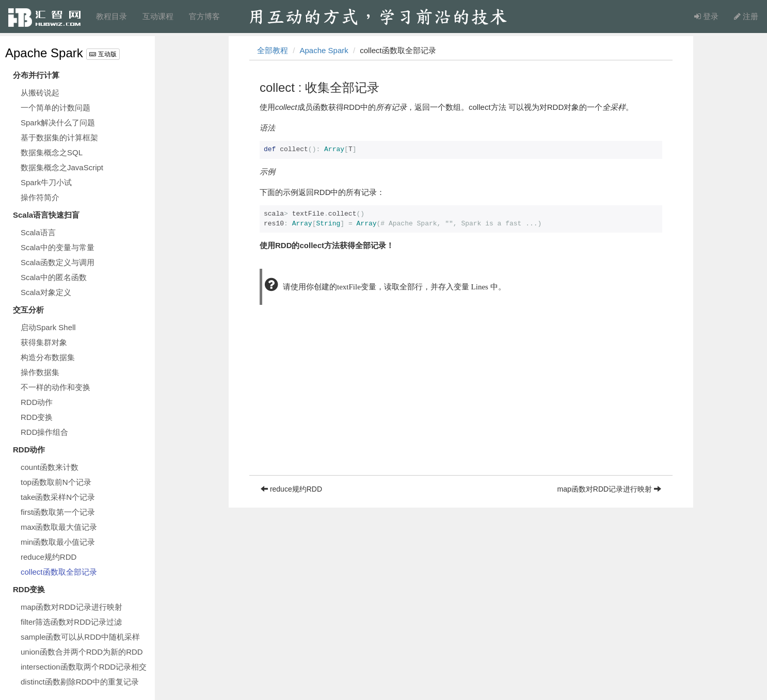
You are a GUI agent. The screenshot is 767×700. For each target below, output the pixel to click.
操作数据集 (40, 372)
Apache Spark (44, 53)
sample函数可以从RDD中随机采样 (80, 637)
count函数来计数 (50, 467)
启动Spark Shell (48, 327)
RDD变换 (37, 417)
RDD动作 (37, 402)
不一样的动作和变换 (55, 387)
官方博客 (204, 16)
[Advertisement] (461, 403)
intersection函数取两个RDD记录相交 (84, 667)
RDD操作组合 (45, 432)
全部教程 (273, 50)
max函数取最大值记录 (59, 527)
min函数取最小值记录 (58, 542)
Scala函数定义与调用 (58, 262)
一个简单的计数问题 (55, 108)
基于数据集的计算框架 (59, 137)
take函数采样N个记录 (58, 497)
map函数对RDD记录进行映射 (71, 607)
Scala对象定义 (46, 292)
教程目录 (111, 16)
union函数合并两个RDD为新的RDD (82, 652)
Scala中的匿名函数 (54, 277)
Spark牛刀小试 (46, 182)
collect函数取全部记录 (59, 572)
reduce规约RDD (49, 557)
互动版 (103, 54)
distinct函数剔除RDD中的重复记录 (80, 682)
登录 (706, 16)
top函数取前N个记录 (56, 482)
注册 (746, 16)
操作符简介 (40, 197)
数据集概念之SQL (52, 152)
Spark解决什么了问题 (58, 123)
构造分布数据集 (48, 357)
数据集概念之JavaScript (62, 167)
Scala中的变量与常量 (58, 247)
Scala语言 (38, 232)
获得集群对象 (44, 342)
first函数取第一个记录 (58, 512)
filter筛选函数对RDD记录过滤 (71, 622)
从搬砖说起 (40, 93)
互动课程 (158, 16)
